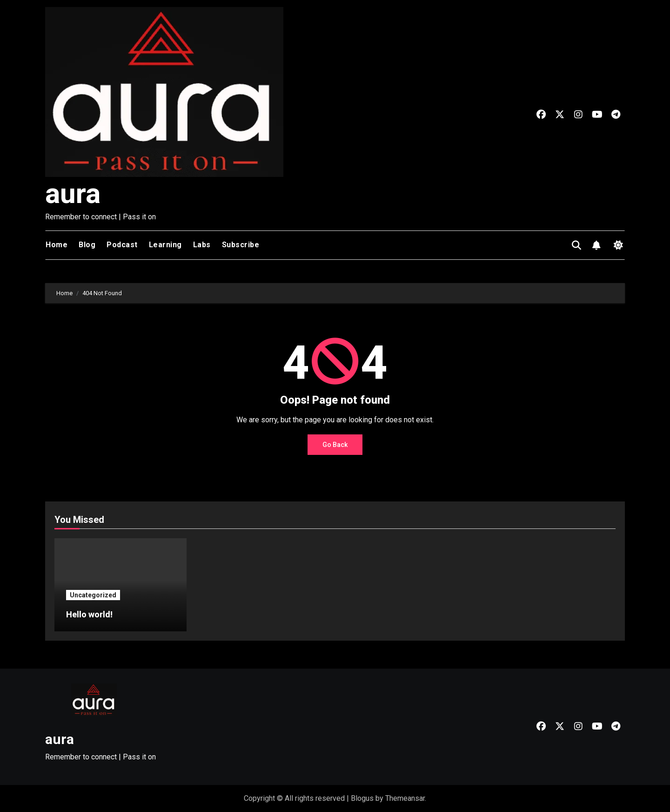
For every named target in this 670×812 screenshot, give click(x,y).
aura (73, 193)
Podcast (122, 245)
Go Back (335, 445)
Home (57, 245)
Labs (202, 245)
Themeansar (405, 798)
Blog (87, 245)
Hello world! (89, 614)
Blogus (362, 798)
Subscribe (241, 245)
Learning (165, 245)
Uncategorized (93, 595)
